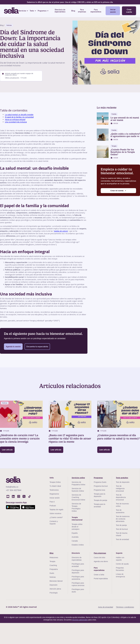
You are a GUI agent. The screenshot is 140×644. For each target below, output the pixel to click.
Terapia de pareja (100, 500)
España (75, 533)
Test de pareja (121, 525)
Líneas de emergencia (120, 575)
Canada (75, 541)
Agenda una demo (101, 561)
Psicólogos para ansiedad (78, 565)
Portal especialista (101, 579)
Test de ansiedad (122, 539)
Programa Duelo (100, 482)
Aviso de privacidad (106, 607)
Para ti (52, 502)
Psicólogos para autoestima (78, 578)
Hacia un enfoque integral (15, 119)
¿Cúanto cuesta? (56, 517)
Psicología (54, 593)
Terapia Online (55, 482)
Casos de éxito (100, 558)
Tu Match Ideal (55, 486)
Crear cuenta (129, 11)
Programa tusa (99, 490)
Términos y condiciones (125, 607)
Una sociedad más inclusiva (16, 122)
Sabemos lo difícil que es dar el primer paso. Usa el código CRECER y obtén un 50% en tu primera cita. (70, 2)
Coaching (53, 565)
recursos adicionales (80, 620)
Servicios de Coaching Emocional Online (78, 497)
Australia (75, 537)
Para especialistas (96, 11)
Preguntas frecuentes (120, 569)
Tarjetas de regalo (56, 510)
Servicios (22, 11)
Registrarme (54, 494)
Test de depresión (123, 482)
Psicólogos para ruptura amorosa (78, 584)
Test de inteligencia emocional (120, 489)
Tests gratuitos (122, 478)
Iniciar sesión (113, 11)
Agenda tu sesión (13, 347)
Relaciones (54, 558)
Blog (73, 11)
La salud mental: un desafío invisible (19, 115)
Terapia (52, 561)
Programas (42, 11)
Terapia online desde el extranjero (77, 527)
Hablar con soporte (120, 559)
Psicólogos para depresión (78, 571)
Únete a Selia (99, 575)
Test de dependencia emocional (121, 497)
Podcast (53, 506)
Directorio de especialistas (60, 11)
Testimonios (54, 490)
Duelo (52, 573)
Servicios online (78, 478)
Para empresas (82, 11)
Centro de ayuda (122, 564)
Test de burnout (122, 529)
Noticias (9, 25)
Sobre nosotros (55, 513)
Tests (32, 11)
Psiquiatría (54, 569)
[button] (23, 11)
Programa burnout (101, 486)
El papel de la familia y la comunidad (19, 117)
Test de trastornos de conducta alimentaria (123, 519)
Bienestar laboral (56, 581)
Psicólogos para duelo (78, 591)
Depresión (54, 585)
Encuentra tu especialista (37, 347)
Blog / (2, 25)
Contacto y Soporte (54, 523)
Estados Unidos (78, 545)
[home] (11, 11)
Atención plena (55, 589)
